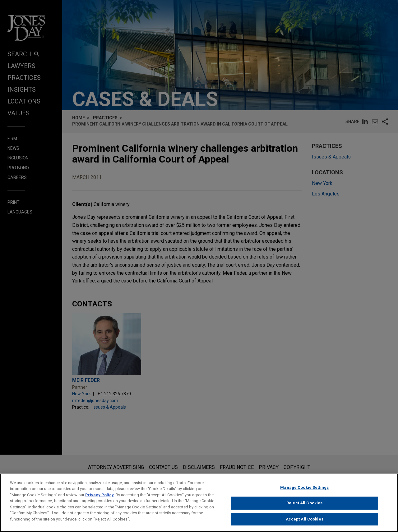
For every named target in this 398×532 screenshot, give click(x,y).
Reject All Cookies (304, 506)
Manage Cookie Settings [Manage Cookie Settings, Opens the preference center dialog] (304, 490)
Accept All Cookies (305, 522)
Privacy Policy (99, 498)
